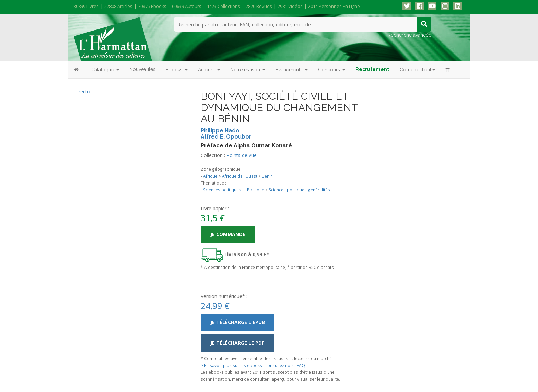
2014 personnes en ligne (334, 6)
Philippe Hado (220, 130)
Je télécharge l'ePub (238, 322)
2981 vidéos (290, 6)
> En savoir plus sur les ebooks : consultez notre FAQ (253, 365)
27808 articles (118, 6)
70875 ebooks (152, 6)
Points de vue (242, 155)
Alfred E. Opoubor (226, 137)
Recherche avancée (410, 35)
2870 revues (259, 6)
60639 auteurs (187, 6)
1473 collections (224, 6)
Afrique (210, 176)
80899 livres (86, 6)
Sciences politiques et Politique (234, 190)
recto (84, 91)
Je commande (228, 234)
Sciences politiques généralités (299, 190)
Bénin (267, 176)
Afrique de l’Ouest (240, 176)
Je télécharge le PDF (237, 343)
